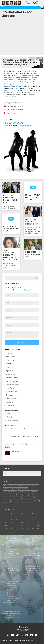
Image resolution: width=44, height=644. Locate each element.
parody (25, 495)
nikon (6, 495)
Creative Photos (10, 406)
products (7, 501)
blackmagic (8, 489)
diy (20, 489)
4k (5, 486)
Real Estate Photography (23, 82)
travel (37, 501)
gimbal (21, 492)
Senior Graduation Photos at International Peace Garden (10, 255)
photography (34, 495)
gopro (27, 492)
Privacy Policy (37, 640)
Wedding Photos (10, 360)
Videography (20, 7)
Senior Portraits (21, 80)
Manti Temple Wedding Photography (32, 222)
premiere (25, 498)
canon (15, 489)
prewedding (34, 498)
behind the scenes (33, 486)
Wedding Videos (10, 357)
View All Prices (9, 353)
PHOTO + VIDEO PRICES (13, 350)
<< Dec (37, 510)
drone (25, 489)
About (34, 7)
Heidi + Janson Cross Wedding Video (11, 229)
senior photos (29, 501)
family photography (10, 492)
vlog (22, 504)
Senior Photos (9, 388)
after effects (22, 486)
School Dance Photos (11, 385)
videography (14, 504)
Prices (28, 7)
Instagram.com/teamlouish (13, 103)
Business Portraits (10, 399)
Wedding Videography (23, 75)
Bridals (17, 78)
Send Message (22, 343)
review (14, 501)
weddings (28, 504)
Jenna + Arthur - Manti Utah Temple (33, 197)
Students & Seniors (11, 381)
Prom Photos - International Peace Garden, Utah (10, 199)
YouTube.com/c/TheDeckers (14, 106)
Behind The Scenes (12, 421)
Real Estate (8, 402)
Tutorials (9, 417)
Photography (9, 7)
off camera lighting (15, 495)
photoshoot (8, 498)
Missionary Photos (11, 392)
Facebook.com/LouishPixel (13, 110)
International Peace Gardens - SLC (32, 254)
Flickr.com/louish (10, 113)
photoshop (17, 498)
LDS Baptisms (9, 395)
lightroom (34, 492)
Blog (39, 7)
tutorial (6, 504)
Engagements (26, 78)
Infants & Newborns (11, 378)
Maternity (8, 364)
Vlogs (8, 414)
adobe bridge (12, 486)
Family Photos (9, 374)
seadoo (20, 501)
